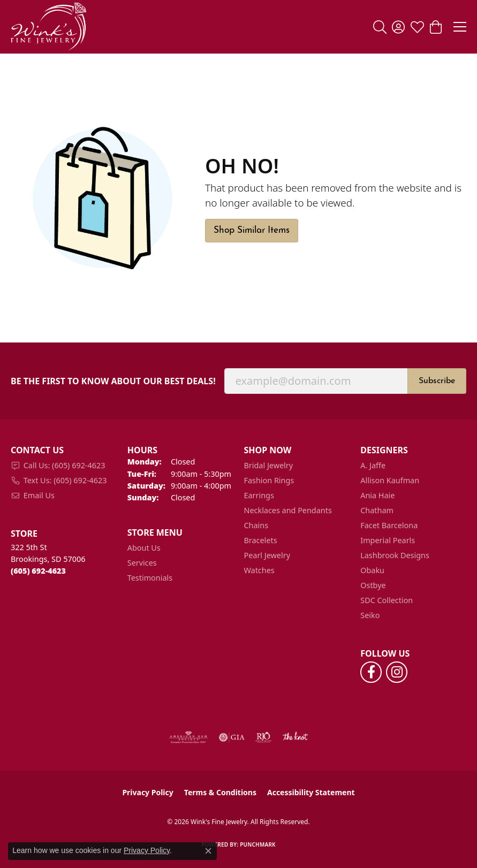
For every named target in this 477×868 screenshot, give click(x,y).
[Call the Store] (38, 571)
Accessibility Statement (311, 792)
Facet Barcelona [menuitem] (389, 525)
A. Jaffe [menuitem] (373, 465)
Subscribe (437, 381)
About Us (144, 548)
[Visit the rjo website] (263, 737)
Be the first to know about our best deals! (113, 381)
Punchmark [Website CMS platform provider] (258, 844)
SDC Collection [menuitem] (387, 600)
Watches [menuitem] (259, 570)
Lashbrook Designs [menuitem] (395, 555)
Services (142, 563)
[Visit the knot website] (295, 737)
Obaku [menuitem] (372, 570)
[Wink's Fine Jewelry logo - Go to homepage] (48, 27)
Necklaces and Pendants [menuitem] (288, 510)
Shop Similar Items (252, 230)
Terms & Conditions (220, 792)
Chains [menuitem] (256, 525)
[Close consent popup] (208, 851)
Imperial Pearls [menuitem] (388, 540)
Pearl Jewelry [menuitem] (267, 555)
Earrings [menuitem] (259, 495)
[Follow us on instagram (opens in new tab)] (397, 672)
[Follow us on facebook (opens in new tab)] (371, 672)
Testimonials (150, 578)
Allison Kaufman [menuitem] (390, 480)
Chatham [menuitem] (377, 510)
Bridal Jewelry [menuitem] (269, 465)
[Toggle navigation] (460, 27)
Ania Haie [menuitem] (377, 495)
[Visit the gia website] (232, 737)
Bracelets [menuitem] (261, 540)
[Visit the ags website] (188, 737)
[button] (380, 27)
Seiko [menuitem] (370, 615)
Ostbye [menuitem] (373, 585)
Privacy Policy (147, 792)
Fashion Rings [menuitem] (269, 480)
